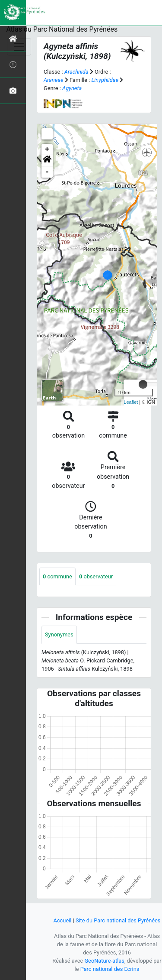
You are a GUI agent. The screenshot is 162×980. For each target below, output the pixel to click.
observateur (96, 576)
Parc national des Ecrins (110, 969)
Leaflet (131, 402)
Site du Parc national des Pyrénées (118, 920)
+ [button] (47, 149)
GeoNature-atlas (104, 961)
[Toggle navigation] (19, 47)
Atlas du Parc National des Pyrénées (62, 29)
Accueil (63, 920)
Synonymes (59, 634)
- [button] (47, 172)
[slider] (143, 384)
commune (57, 576)
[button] (47, 161)
